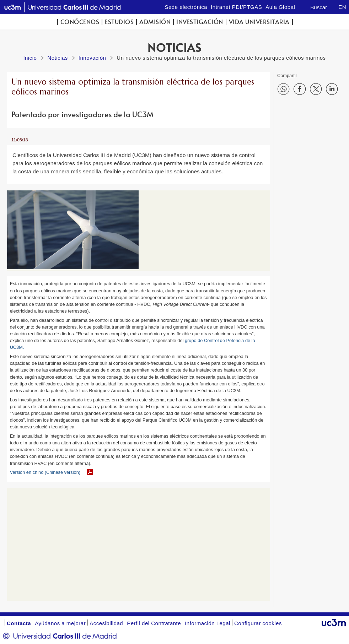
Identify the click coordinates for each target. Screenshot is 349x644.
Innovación (92, 58)
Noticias (57, 58)
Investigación (200, 22)
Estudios (119, 22)
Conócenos (80, 22)
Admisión (155, 22)
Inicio (30, 58)
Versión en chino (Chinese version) (45, 472)
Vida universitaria (259, 22)
